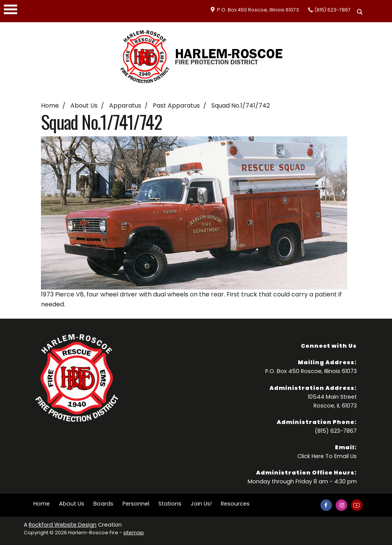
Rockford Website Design (63, 525)
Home (50, 106)
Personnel (136, 504)
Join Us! (201, 504)
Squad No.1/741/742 (241, 106)
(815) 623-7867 (332, 10)
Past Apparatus (176, 106)
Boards (103, 504)
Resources (235, 504)
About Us (84, 106)
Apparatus (125, 106)
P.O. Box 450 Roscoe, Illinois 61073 (258, 10)
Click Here (311, 456)
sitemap (134, 533)
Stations (170, 504)
